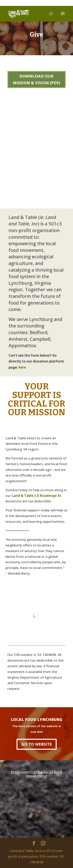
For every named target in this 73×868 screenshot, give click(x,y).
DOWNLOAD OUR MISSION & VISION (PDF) (36, 79)
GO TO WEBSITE (37, 744)
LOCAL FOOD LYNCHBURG (36, 719)
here (22, 367)
